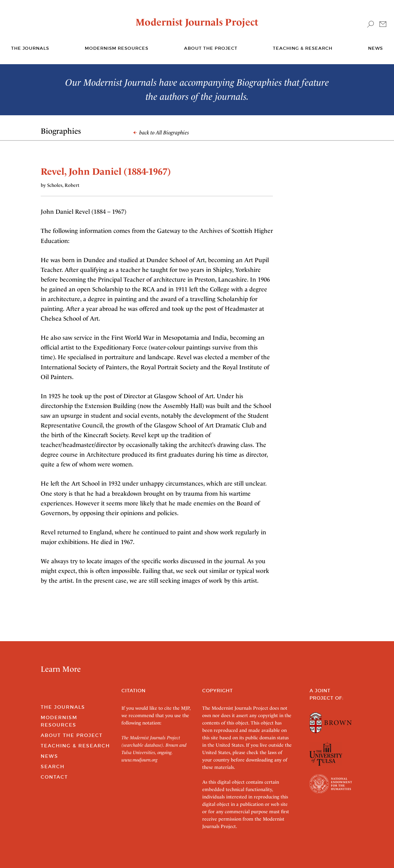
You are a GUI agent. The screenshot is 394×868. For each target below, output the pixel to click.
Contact (54, 777)
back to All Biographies (161, 133)
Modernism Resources (117, 48)
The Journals (63, 707)
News (375, 48)
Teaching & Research (303, 48)
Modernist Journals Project (197, 22)
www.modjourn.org (139, 760)
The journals (30, 48)
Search (53, 767)
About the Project (211, 48)
